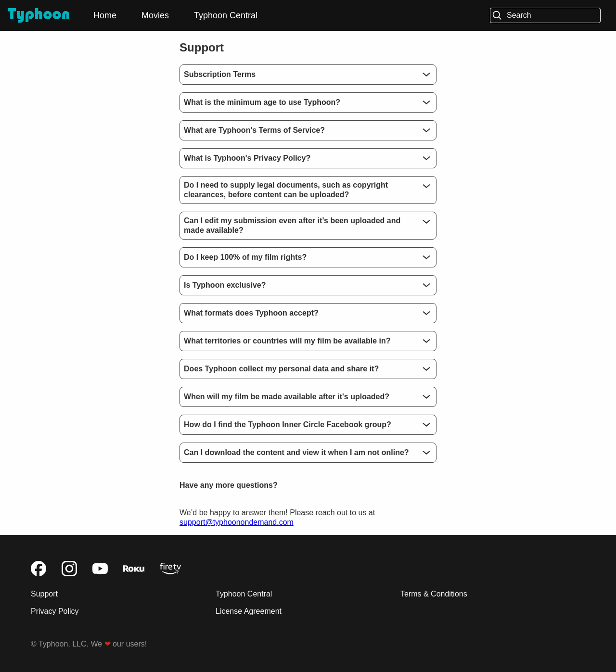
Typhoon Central (226, 15)
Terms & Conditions (434, 594)
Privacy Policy (55, 611)
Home (105, 15)
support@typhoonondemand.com (237, 522)
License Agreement (249, 611)
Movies (155, 15)
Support (44, 594)
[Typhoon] (38, 16)
